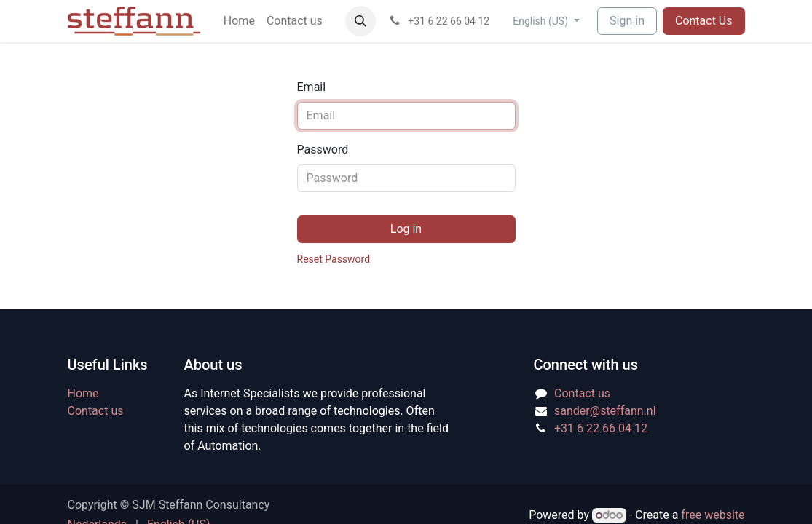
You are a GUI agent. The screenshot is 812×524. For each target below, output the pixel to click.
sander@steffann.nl (605, 411)
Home (83, 393)
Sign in (627, 21)
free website (713, 515)
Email (312, 87)
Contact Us (704, 21)
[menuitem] (239, 21)
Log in (406, 229)
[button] (360, 21)
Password (323, 150)
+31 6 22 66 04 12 (601, 428)
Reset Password (334, 259)
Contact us (96, 411)
